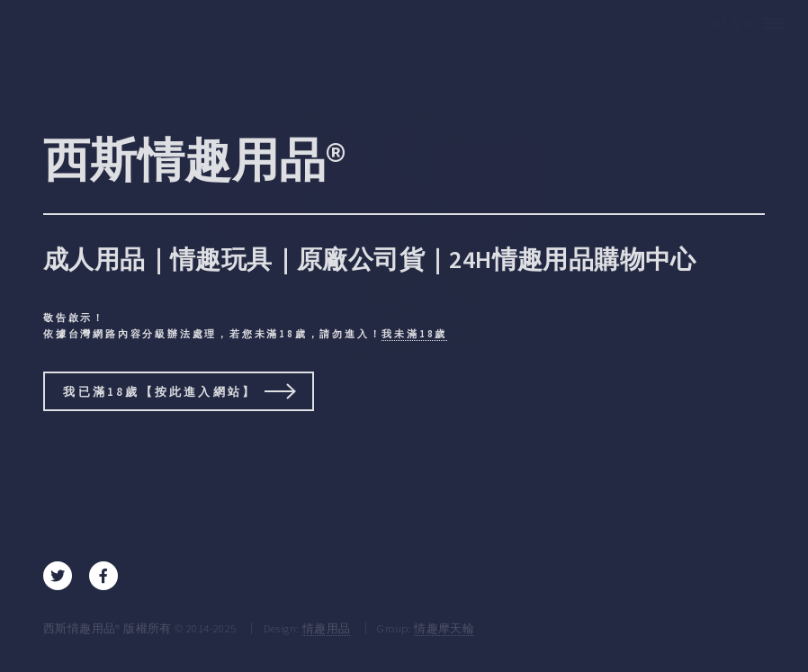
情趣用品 (327, 628)
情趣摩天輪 (444, 628)
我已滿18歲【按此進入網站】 (160, 391)
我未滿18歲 (414, 334)
